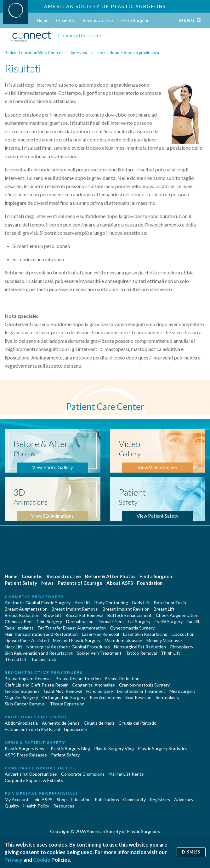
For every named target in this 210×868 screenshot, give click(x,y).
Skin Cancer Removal (25, 704)
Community (134, 799)
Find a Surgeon (135, 20)
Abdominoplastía (21, 723)
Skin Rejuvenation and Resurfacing (39, 653)
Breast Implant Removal (75, 609)
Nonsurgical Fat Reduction (140, 647)
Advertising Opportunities (31, 774)
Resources (64, 806)
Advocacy (184, 799)
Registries (160, 799)
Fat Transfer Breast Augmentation (72, 628)
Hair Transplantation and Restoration (41, 634)
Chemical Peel (19, 621)
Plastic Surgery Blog (70, 748)
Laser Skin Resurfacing (145, 634)
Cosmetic (65, 20)
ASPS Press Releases (26, 755)
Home (43, 20)
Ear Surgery (139, 621)
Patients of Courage (80, 583)
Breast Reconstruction (78, 678)
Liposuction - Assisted (27, 640)
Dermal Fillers (111, 621)
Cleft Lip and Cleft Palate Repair (36, 685)
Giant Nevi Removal (63, 691)
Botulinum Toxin (170, 603)
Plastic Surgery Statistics (163, 748)
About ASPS (120, 583)
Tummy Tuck (43, 659)
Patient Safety (21, 583)
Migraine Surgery (21, 697)
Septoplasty (167, 697)
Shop (62, 799)
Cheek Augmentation (177, 615)
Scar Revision (138, 697)
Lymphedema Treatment (141, 691)
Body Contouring (111, 603)
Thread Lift (16, 659)
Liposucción (76, 729)
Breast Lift (164, 609)
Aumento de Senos (61, 723)
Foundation (150, 583)
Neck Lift (14, 647)
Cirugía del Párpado (137, 723)
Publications (107, 799)
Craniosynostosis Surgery (144, 685)
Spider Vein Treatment (99, 653)
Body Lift (141, 603)
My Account (17, 799)
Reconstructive (98, 20)
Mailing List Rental (127, 774)
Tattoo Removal (141, 653)
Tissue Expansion (67, 704)
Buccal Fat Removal (84, 615)
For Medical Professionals (41, 793)
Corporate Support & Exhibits (34, 780)
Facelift (194, 621)
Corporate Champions (83, 774)
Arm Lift (82, 603)
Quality (12, 806)
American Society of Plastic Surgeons (105, 6)
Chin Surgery (49, 621)
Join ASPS (43, 799)
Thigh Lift (170, 653)
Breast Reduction (22, 615)
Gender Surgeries (22, 691)
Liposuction (183, 634)
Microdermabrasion (123, 640)
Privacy (13, 860)
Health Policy (36, 806)
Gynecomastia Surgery (132, 628)
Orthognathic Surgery (64, 697)
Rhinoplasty (182, 647)
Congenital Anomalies (93, 685)
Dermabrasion (80, 621)
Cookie (42, 860)
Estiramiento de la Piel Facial (32, 729)
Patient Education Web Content (34, 53)
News (47, 583)
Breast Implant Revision (126, 609)
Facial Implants (19, 628)
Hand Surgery (100, 691)
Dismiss (191, 852)
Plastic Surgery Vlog (114, 748)
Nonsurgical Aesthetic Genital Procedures (68, 647)
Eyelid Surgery (169, 621)
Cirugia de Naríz (99, 723)
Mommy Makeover (164, 640)
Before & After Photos (110, 576)
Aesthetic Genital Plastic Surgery (38, 603)
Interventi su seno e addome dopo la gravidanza (115, 53)
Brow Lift (52, 615)
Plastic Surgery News (26, 748)
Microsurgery (182, 691)
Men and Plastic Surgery (77, 640)
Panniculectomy (105, 697)
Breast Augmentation (26, 609)
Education (81, 799)
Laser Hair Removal (100, 634)
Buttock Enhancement (130, 615)
